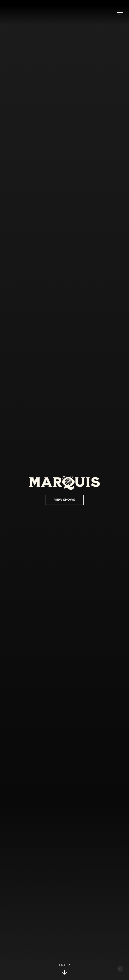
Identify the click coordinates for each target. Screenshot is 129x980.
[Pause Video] (120, 969)
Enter (65, 969)
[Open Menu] (120, 13)
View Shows (65, 500)
